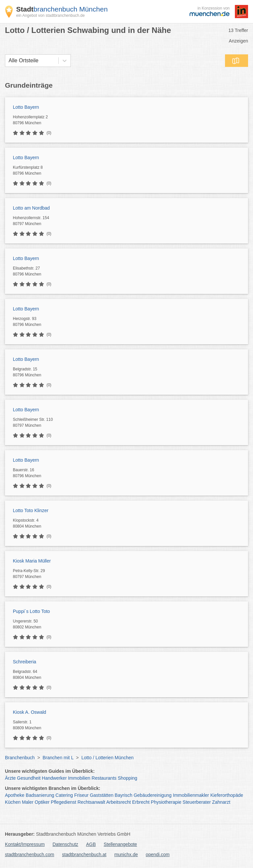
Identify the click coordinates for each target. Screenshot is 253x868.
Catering (64, 795)
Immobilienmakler (191, 795)
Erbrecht (141, 802)
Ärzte (10, 778)
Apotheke (15, 795)
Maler (28, 802)
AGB (91, 844)
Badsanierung (40, 795)
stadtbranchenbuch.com (29, 854)
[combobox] (9, 61)
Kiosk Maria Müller (32, 561)
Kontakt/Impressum (25, 844)
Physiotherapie (166, 802)
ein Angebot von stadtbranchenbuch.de (50, 15)
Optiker (42, 802)
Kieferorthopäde (227, 795)
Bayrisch (124, 795)
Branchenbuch (20, 758)
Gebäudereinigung (153, 795)
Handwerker (54, 778)
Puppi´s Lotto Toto (31, 611)
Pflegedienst (63, 802)
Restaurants (104, 778)
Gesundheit (29, 778)
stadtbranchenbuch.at (84, 854)
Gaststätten (102, 795)
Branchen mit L (58, 758)
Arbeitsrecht (118, 802)
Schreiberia (25, 662)
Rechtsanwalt (91, 802)
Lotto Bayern (26, 107)
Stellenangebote (120, 844)
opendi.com (157, 854)
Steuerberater (197, 802)
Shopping (127, 778)
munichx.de (126, 854)
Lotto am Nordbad (31, 208)
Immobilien (79, 778)
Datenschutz (66, 844)
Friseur (81, 795)
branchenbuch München (62, 9)
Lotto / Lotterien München (108, 758)
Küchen (13, 802)
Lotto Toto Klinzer (31, 510)
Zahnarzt (221, 802)
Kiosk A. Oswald (29, 712)
